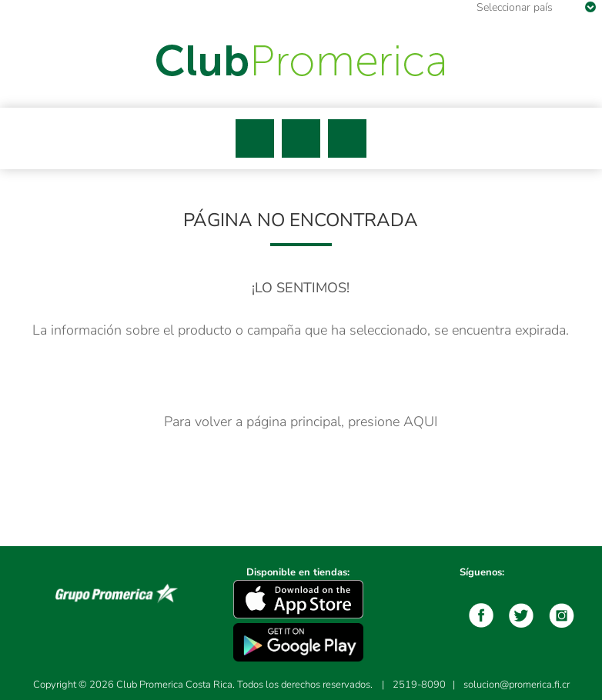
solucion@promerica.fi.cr (517, 685)
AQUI (420, 422)
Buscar (301, 138)
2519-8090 (419, 685)
